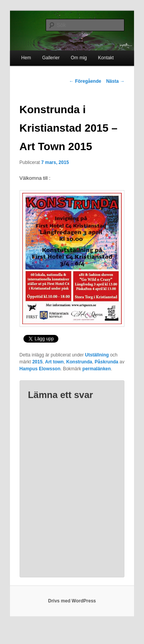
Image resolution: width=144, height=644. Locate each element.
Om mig (79, 58)
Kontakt (106, 58)
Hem (26, 58)
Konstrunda (79, 362)
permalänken (97, 369)
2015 (37, 362)
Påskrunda (107, 362)
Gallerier (51, 58)
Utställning (97, 355)
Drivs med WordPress (72, 601)
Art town (54, 362)
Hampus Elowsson (40, 369)
